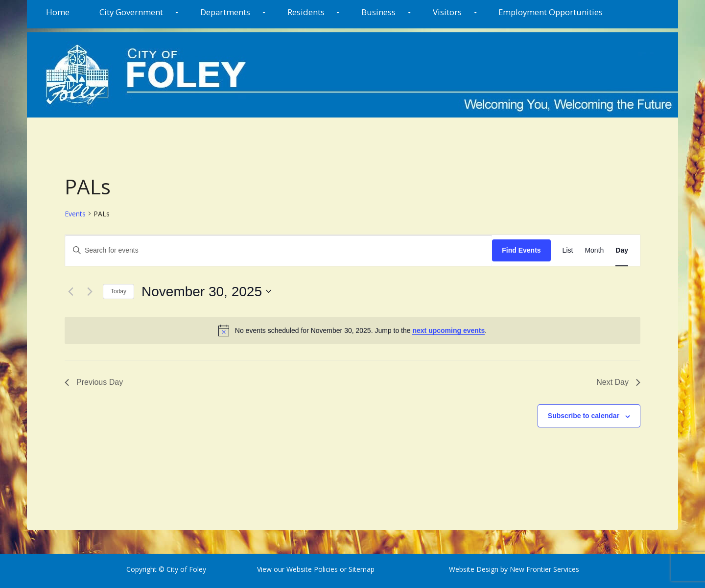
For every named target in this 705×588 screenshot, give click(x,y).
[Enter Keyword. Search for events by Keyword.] (279, 250)
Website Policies (312, 569)
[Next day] (90, 291)
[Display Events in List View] (568, 250)
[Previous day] (70, 291)
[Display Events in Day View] (622, 250)
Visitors (447, 12)
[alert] (352, 330)
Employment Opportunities (551, 12)
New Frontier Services (544, 569)
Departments (225, 12)
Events (75, 214)
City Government (131, 12)
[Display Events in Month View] (594, 250)
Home (58, 12)
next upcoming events (448, 330)
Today (118, 291)
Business (378, 12)
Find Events (521, 250)
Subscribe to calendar (584, 416)
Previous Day (94, 382)
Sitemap (361, 569)
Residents (306, 12)
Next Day (618, 382)
